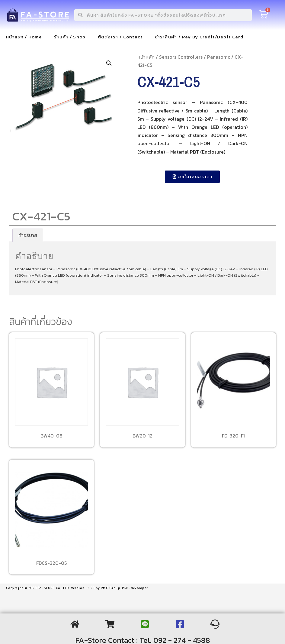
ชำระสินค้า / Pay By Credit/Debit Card (199, 37)
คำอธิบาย (28, 235)
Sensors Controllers (181, 57)
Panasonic (219, 57)
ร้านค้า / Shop (70, 37)
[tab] (28, 235)
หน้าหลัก (146, 57)
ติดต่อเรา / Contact (120, 37)
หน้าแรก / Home (24, 37)
